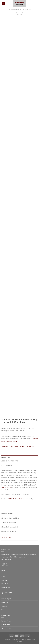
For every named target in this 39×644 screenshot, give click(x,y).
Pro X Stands (17, 10)
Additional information (10, 461)
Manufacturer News (8, 584)
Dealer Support (6, 599)
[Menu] (3, 3)
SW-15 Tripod (6, 487)
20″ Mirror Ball (6, 537)
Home (10, 10)
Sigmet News (6, 587)
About (4, 576)
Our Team (5, 580)
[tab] (19, 457)
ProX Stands (27, 10)
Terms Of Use (6, 628)
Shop (3, 610)
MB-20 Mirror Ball (16, 499)
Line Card (5, 602)
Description (6, 457)
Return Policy (6, 625)
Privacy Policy (6, 621)
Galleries (4, 606)
